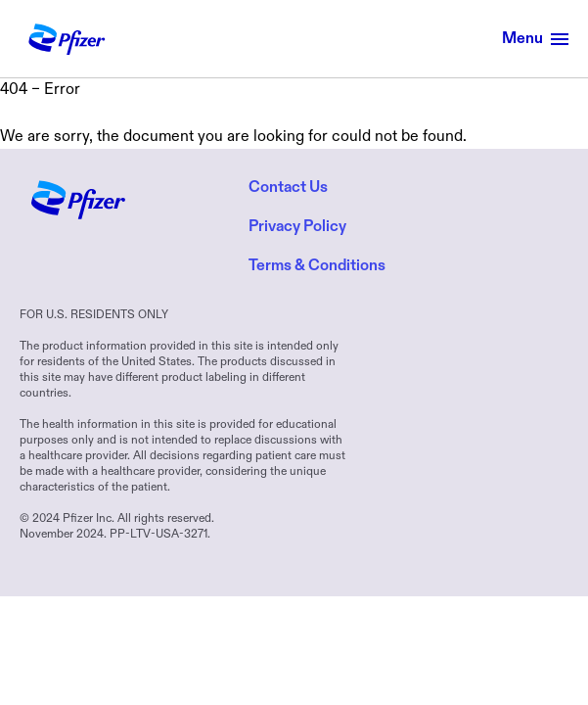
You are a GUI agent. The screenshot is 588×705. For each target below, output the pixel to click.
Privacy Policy (297, 227)
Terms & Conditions (317, 266)
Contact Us (288, 188)
